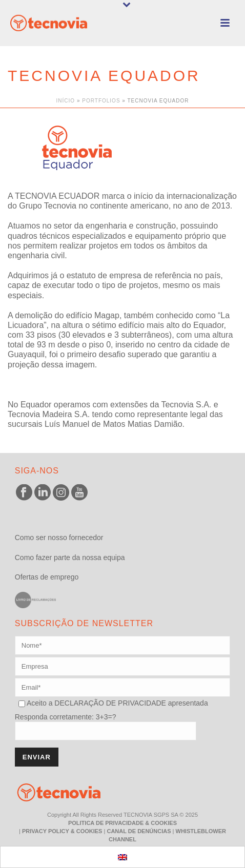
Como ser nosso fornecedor (59, 538)
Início (66, 101)
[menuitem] (122, 857)
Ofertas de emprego (47, 577)
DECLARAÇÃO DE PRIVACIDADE (109, 703)
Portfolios (101, 101)
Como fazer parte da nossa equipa (70, 557)
